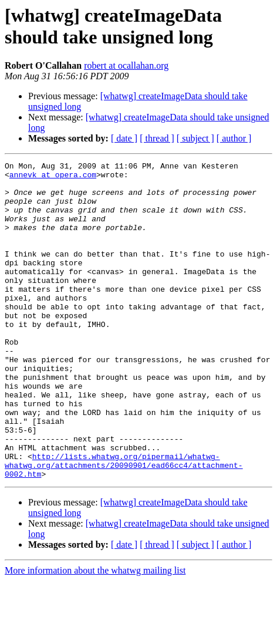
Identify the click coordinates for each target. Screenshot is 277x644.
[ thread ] (157, 138)
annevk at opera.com (53, 178)
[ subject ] (195, 138)
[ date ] (124, 138)
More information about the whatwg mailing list (95, 634)
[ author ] (234, 138)
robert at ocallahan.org (126, 65)
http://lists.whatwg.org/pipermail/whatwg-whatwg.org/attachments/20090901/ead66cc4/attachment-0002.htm (124, 527)
